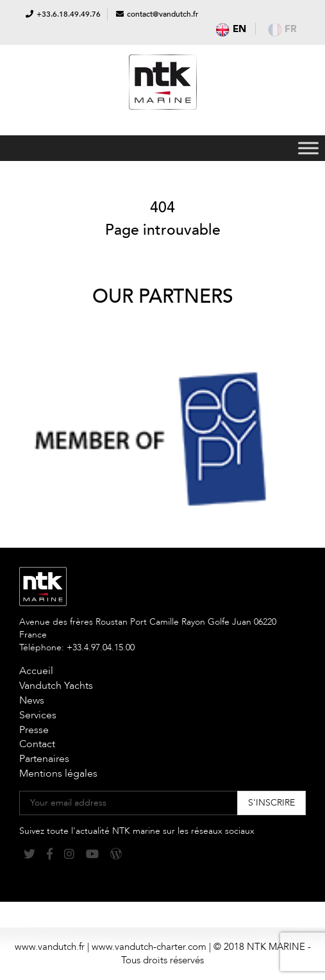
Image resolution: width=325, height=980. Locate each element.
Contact (37, 744)
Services (38, 715)
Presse (34, 730)
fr (282, 29)
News (32, 700)
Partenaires (44, 759)
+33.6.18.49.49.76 (69, 14)
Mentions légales (58, 773)
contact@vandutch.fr (162, 14)
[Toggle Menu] (308, 148)
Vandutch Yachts (56, 686)
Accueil (36, 671)
